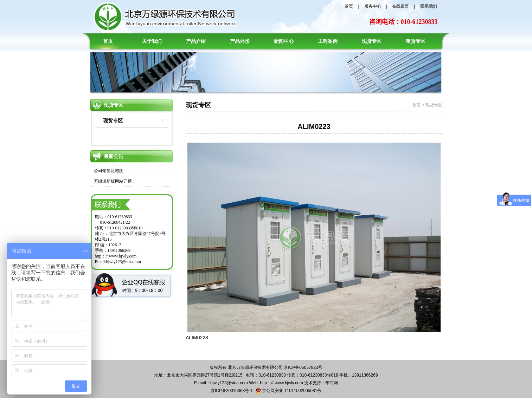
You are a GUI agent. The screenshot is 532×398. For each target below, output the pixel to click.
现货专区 (372, 41)
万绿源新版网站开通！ (115, 181)
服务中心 (373, 6)
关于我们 (152, 41)
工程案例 (328, 41)
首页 (349, 6)
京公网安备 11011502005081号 (288, 391)
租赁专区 (416, 41)
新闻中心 (284, 41)
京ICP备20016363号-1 (232, 391)
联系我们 (429, 6)
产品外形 (240, 41)
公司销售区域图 (109, 171)
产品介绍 (196, 41)
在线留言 (400, 6)
